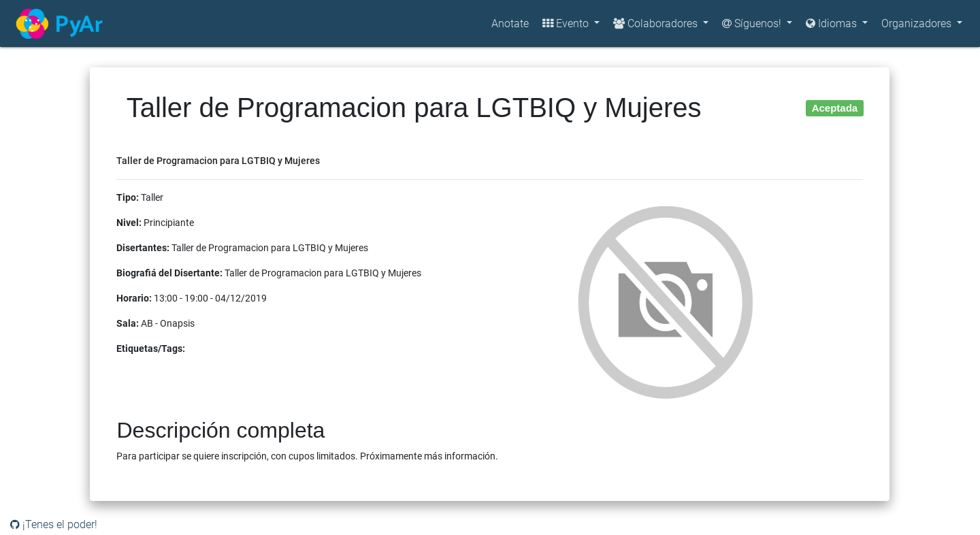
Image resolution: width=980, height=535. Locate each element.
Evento (567, 23)
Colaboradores (657, 23)
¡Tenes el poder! (54, 524)
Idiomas (833, 23)
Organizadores (918, 23)
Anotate (510, 23)
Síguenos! (753, 23)
